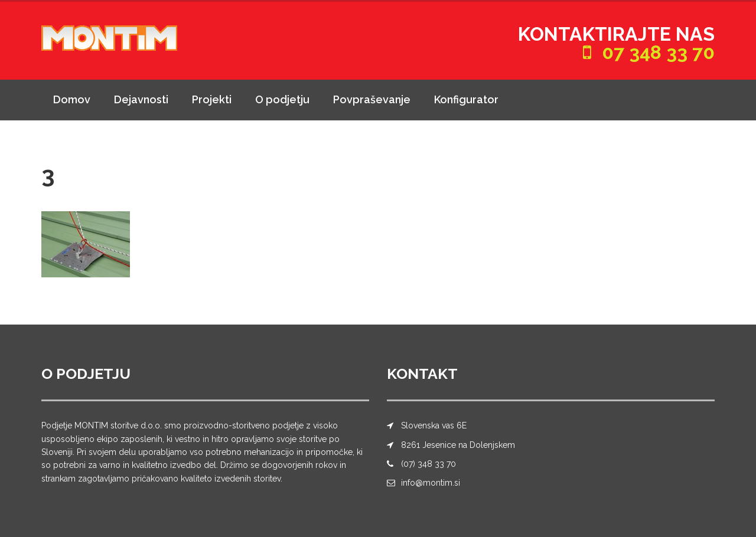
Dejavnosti (141, 99)
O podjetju (282, 99)
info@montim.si (431, 483)
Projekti (212, 99)
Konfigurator (466, 99)
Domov (72, 99)
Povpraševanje (372, 99)
